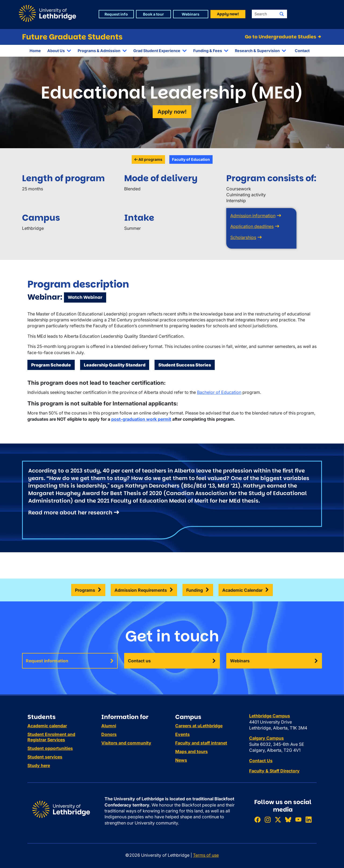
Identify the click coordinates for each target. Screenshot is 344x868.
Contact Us (261, 761)
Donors (109, 734)
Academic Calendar (242, 590)
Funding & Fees (208, 51)
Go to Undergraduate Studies (283, 37)
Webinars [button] (191, 14)
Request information (47, 661)
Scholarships (243, 237)
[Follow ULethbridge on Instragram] (268, 820)
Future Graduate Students (72, 37)
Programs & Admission (99, 51)
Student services (45, 757)
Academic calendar (47, 726)
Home (35, 51)
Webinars (240, 661)
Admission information (253, 216)
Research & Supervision (257, 51)
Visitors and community (126, 743)
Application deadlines (252, 226)
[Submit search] (282, 14)
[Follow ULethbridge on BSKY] (288, 820)
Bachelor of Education (219, 392)
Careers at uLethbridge (199, 726)
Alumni (109, 726)
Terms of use (206, 855)
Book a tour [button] (153, 14)
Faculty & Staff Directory (274, 771)
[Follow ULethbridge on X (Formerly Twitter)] (278, 820)
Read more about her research (70, 513)
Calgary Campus (266, 738)
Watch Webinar (85, 297)
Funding (195, 590)
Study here (39, 765)
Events (182, 734)
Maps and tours (191, 751)
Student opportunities (50, 748)
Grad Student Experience (157, 51)
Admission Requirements (141, 590)
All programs (148, 159)
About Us (56, 51)
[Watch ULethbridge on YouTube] (298, 820)
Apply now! (172, 112)
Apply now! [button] (228, 14)
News (181, 760)
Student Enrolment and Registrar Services (51, 737)
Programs (85, 590)
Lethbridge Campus (270, 716)
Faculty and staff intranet (201, 743)
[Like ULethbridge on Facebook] (257, 820)
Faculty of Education (191, 159)
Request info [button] (116, 14)
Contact (302, 51)
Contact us (139, 661)
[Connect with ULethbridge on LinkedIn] (309, 820)
